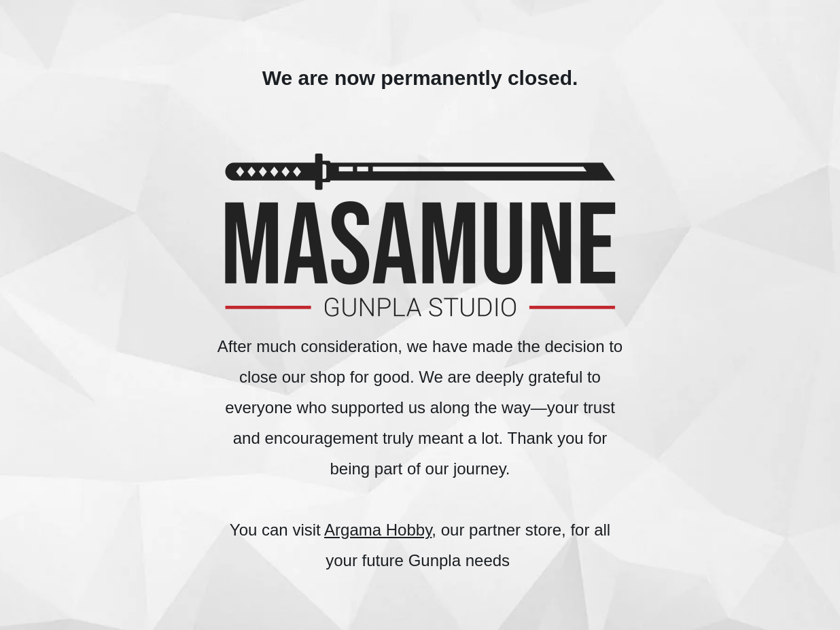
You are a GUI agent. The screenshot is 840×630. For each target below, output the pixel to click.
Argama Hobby (378, 530)
